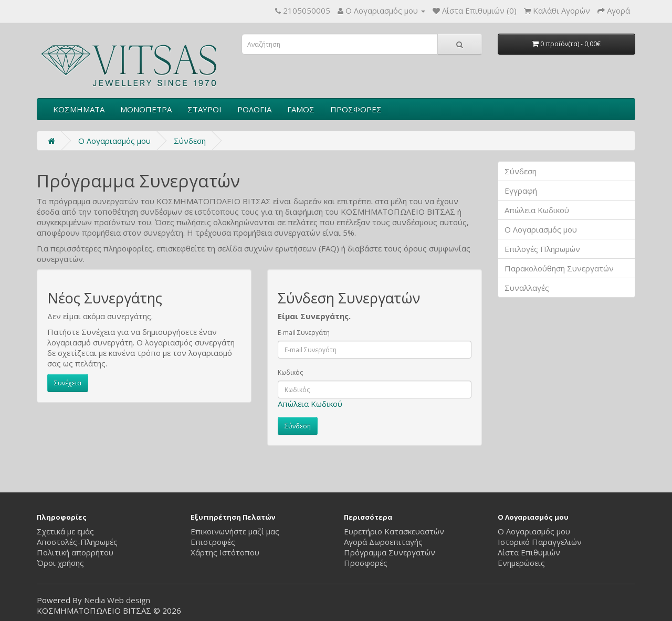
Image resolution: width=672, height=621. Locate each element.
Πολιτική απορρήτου (75, 552)
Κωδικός (290, 372)
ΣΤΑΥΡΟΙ (204, 109)
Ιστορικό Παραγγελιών (540, 542)
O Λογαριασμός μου (114, 141)
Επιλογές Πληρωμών (542, 249)
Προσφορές (366, 563)
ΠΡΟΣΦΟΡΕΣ (356, 109)
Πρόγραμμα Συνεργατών (390, 552)
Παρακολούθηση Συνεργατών (559, 268)
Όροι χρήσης (60, 563)
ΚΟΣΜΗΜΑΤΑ (79, 109)
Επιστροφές (213, 542)
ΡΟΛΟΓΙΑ (254, 109)
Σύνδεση (190, 141)
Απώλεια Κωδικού (310, 404)
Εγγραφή (521, 191)
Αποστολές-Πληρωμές (77, 542)
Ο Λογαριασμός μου (541, 229)
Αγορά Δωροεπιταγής (383, 542)
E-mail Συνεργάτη (304, 333)
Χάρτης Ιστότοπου (225, 552)
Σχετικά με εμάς (65, 531)
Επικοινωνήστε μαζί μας (235, 531)
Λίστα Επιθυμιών (529, 552)
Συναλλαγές (527, 288)
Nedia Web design (117, 600)
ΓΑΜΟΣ (301, 109)
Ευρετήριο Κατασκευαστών (394, 531)
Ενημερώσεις (521, 563)
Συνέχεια (68, 383)
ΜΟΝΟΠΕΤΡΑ (146, 109)
